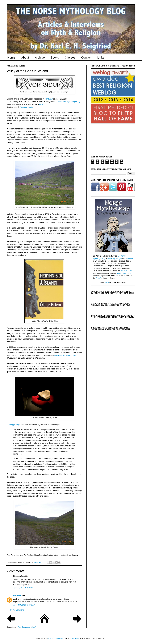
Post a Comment (17, 610)
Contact (86, 57)
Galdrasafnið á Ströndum (65, 355)
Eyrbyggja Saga (14, 425)
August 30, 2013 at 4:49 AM (24, 605)
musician (129, 258)
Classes (70, 57)
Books (55, 57)
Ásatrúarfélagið (26, 107)
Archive (40, 57)
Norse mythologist (115, 258)
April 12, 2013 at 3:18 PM (23, 588)
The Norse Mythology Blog (69, 102)
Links (101, 57)
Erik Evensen (75, 638)
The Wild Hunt (126, 271)
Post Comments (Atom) (27, 627)
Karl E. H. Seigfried (55, 638)
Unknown (17, 596)
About (25, 57)
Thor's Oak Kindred (124, 273)
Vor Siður (49, 99)
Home (11, 57)
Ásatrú (98, 278)
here (41, 104)
